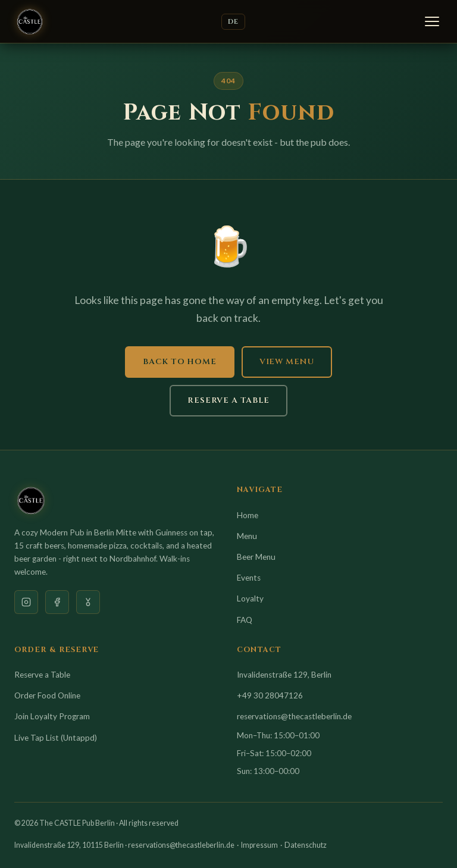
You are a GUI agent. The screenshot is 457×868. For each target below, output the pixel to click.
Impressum (259, 845)
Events (249, 578)
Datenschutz (306, 845)
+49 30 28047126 (270, 695)
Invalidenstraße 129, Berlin (284, 675)
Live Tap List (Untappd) (56, 738)
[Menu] (432, 21)
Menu (247, 536)
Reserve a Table (228, 400)
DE (233, 22)
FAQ (245, 620)
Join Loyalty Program (52, 716)
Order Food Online (47, 695)
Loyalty (250, 598)
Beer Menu (256, 557)
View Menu (287, 362)
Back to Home (180, 362)
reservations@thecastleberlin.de (294, 716)
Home (248, 515)
